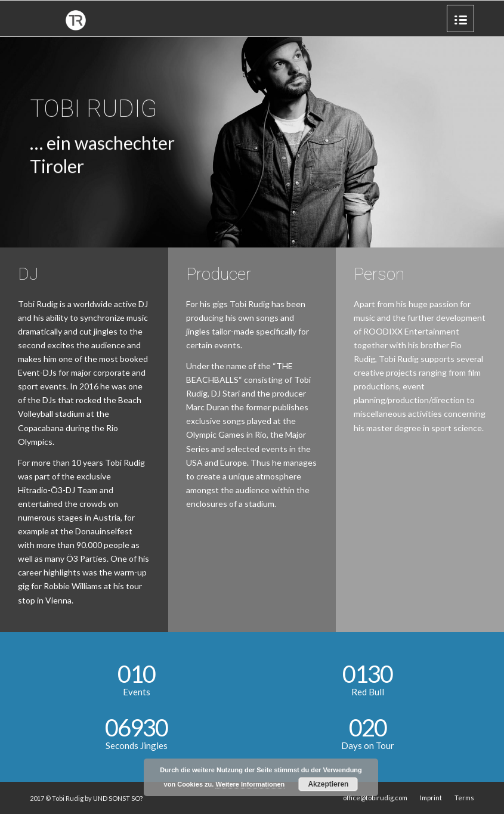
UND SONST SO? (118, 798)
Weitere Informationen (250, 784)
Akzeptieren (328, 784)
